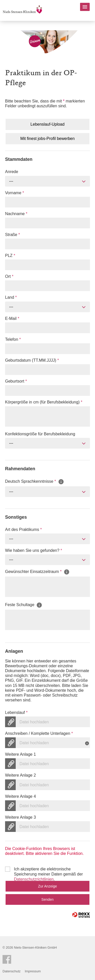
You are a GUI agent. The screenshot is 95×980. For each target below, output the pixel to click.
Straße (13, 235)
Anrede (12, 172)
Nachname (16, 214)
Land (11, 297)
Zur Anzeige (48, 886)
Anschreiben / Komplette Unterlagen (39, 733)
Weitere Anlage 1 (21, 754)
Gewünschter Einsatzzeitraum (37, 572)
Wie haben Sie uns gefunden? (34, 550)
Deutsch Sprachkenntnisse (35, 481)
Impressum (33, 971)
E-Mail (12, 318)
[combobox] (48, 181)
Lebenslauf (16, 713)
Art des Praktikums (23, 530)
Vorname (15, 193)
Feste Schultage (24, 605)
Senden (47, 899)
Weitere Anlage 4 (21, 796)
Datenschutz (12, 971)
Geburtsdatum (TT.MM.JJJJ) (32, 360)
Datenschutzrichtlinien (34, 879)
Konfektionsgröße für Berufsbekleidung (40, 434)
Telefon (13, 339)
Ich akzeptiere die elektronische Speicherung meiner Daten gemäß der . (48, 869)
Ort (9, 276)
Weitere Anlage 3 (21, 817)
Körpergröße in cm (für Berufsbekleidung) (44, 402)
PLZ (10, 256)
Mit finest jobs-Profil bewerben (47, 139)
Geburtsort (16, 381)
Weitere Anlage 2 (21, 775)
